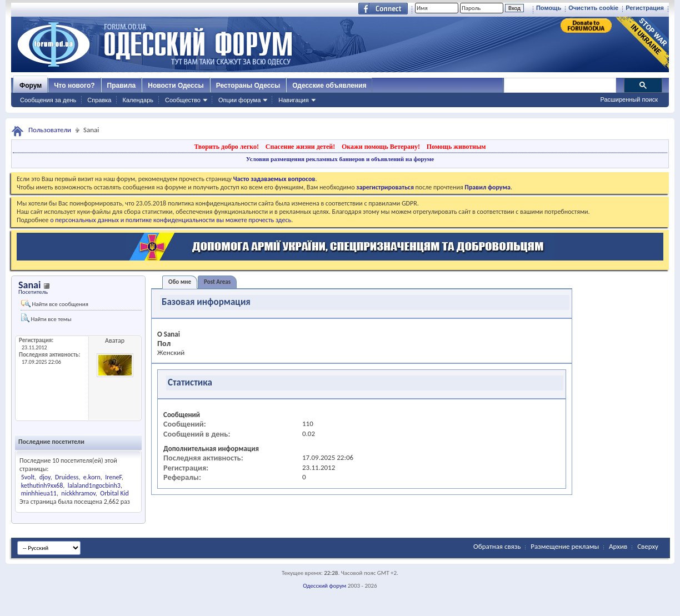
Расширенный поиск (629, 99)
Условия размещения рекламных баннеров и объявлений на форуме (340, 159)
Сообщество (183, 100)
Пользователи (50, 130)
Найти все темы (46, 318)
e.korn (92, 477)
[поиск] (559, 86)
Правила (122, 86)
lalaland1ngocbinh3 (94, 485)
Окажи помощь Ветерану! (381, 147)
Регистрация (645, 8)
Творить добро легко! (226, 147)
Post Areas (217, 282)
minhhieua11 (39, 493)
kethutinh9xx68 (42, 485)
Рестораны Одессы (248, 86)
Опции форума (239, 100)
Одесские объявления (329, 86)
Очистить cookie (593, 8)
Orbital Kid (114, 493)
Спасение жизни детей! (300, 147)
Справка (99, 100)
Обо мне (180, 282)
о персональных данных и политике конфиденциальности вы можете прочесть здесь (171, 220)
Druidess (67, 477)
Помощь (549, 8)
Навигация (293, 100)
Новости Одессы (176, 86)
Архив (618, 546)
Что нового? (74, 86)
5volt (28, 477)
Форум (31, 86)
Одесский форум (324, 586)
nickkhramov (78, 493)
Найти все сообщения (55, 304)
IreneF (113, 477)
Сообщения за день (48, 100)
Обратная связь (497, 546)
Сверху (648, 546)
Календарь (138, 100)
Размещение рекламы (565, 546)
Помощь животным (456, 147)
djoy (45, 477)
